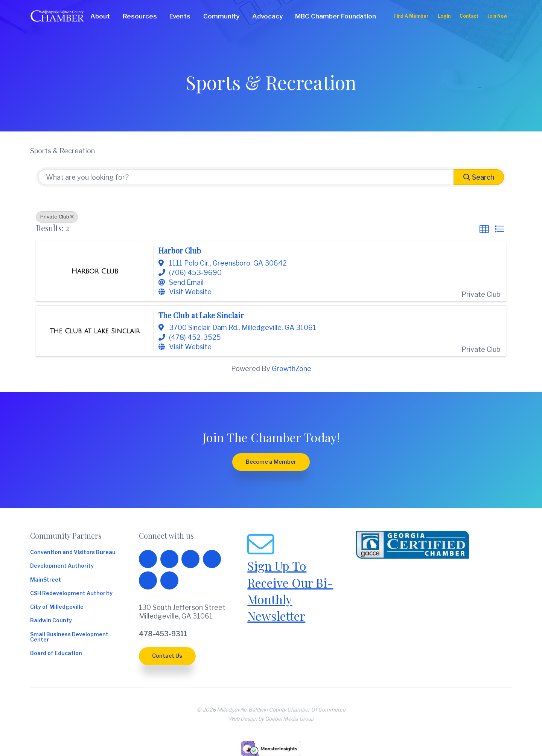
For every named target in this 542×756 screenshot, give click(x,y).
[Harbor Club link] (95, 271)
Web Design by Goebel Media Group (271, 719)
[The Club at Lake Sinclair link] (95, 331)
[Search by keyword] (246, 177)
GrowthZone (292, 369)
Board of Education (56, 654)
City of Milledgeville (57, 607)
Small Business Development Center (69, 637)
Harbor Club (180, 250)
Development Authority (62, 566)
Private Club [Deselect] (57, 217)
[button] (484, 229)
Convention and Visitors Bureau (73, 553)
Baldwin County (51, 621)
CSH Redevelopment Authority (71, 594)
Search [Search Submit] (479, 177)
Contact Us (167, 656)
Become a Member (271, 462)
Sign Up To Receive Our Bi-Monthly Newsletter (290, 591)
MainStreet (46, 580)
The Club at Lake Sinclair (201, 315)
